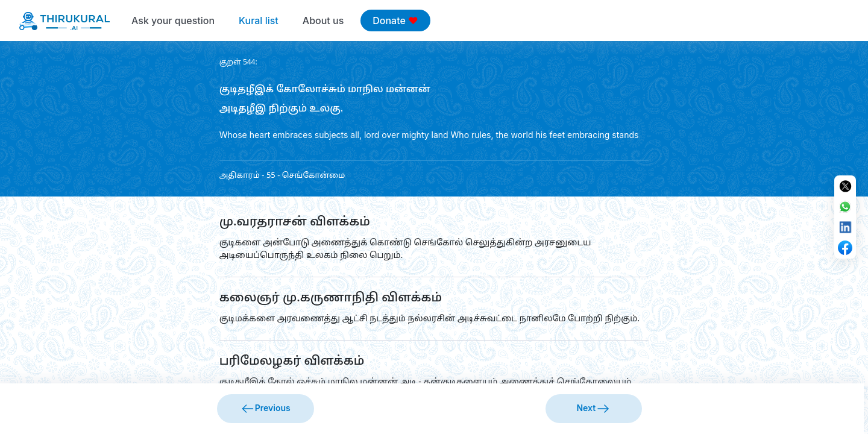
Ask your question (173, 20)
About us (323, 20)
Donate (395, 20)
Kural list (259, 20)
